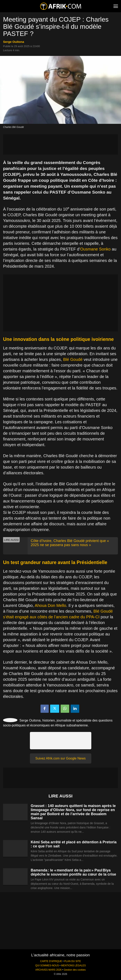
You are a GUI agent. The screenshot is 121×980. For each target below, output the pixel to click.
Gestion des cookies (75, 970)
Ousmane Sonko (95, 249)
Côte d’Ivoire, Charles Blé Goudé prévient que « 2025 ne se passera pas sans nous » (70, 543)
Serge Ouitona (14, 42)
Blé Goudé (73, 359)
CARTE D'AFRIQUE (51, 961)
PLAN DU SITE (73, 961)
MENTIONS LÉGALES (74, 966)
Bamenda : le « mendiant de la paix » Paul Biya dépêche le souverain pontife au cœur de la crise (73, 872)
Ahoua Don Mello (50, 605)
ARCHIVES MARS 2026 (48, 970)
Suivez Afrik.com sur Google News (60, 758)
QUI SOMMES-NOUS (47, 966)
